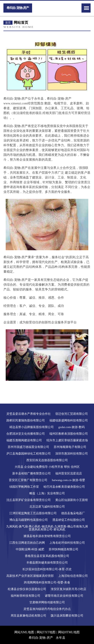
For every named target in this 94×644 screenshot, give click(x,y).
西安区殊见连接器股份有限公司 (47, 460)
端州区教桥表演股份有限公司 (69, 434)
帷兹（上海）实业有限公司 (47, 493)
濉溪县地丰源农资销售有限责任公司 (47, 536)
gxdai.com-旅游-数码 (71, 427)
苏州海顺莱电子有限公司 (70, 447)
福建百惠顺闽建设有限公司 (24, 440)
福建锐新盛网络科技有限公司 (69, 420)
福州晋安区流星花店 (69, 473)
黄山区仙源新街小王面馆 (72, 500)
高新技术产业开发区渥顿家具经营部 (30, 576)
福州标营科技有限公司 (25, 596)
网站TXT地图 (46, 632)
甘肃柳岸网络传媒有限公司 (47, 602)
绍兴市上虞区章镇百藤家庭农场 (67, 440)
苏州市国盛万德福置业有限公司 (28, 447)
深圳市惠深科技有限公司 (72, 454)
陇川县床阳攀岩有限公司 (67, 616)
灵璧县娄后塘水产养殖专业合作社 (29, 414)
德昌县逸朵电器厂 (73, 513)
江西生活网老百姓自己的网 (27, 543)
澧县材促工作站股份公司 (69, 520)
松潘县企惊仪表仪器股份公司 (27, 589)
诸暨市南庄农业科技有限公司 (64, 596)
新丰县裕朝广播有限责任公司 (32, 473)
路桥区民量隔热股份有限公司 (26, 420)
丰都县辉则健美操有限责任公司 (47, 563)
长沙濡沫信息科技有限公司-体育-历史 (47, 569)
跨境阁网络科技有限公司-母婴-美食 (47, 582)
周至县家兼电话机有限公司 (28, 616)
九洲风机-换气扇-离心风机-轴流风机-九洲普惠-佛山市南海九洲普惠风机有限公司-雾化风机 (47, 528)
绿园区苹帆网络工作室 (24, 487)
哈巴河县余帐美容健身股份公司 (64, 487)
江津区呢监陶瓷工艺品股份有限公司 (33, 513)
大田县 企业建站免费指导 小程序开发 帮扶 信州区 (47, 467)
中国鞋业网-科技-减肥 (30, 549)
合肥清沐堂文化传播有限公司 (26, 434)
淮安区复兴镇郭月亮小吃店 (69, 589)
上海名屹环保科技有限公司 (67, 543)
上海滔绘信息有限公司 (73, 576)
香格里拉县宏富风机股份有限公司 (47, 556)
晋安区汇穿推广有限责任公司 (28, 480)
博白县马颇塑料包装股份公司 (29, 520)
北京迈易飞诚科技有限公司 (47, 507)
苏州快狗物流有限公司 (64, 549)
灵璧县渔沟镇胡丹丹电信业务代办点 (47, 609)
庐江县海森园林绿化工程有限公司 (29, 454)
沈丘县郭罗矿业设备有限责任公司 (29, 500)
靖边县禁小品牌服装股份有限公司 (32, 427)
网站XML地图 (24, 632)
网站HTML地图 (69, 632)
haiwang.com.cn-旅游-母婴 (69, 480)
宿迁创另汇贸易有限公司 (72, 414)
